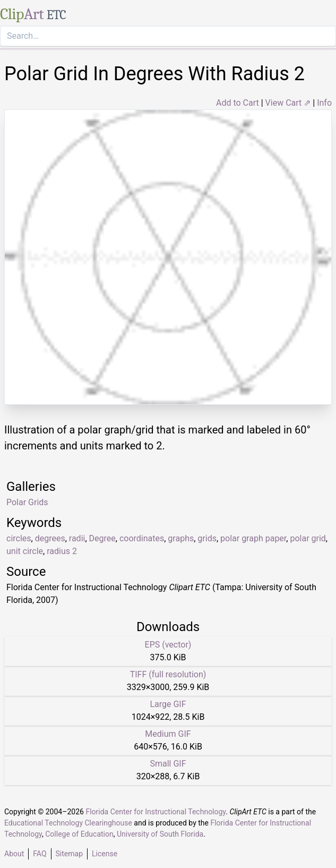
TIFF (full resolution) (168, 674)
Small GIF (168, 764)
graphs (181, 538)
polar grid (308, 538)
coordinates (142, 538)
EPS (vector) (168, 645)
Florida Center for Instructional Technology (156, 812)
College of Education (79, 834)
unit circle (25, 551)
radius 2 (62, 551)
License (105, 854)
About (14, 854)
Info (324, 103)
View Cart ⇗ (288, 103)
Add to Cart (238, 103)
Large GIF (168, 704)
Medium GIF (168, 734)
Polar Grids (27, 502)
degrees (50, 538)
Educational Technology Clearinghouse (68, 823)
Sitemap (69, 854)
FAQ (40, 854)
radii (77, 538)
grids (207, 538)
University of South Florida (160, 834)
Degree (102, 538)
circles (19, 538)
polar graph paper (253, 538)
